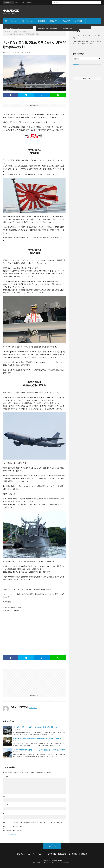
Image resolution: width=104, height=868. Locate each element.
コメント (5, 776)
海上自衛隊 (66, 21)
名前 (5, 797)
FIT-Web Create (48, 863)
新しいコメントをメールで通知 (13, 826)
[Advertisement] (34, 630)
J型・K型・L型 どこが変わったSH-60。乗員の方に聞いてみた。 (37, 727)
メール (5, 805)
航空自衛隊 (42, 21)
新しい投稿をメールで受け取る (13, 830)
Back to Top (52, 846)
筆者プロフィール (10, 21)
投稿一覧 (32, 707)
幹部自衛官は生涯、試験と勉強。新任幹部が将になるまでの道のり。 (38, 738)
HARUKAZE (11, 11)
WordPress (66, 863)
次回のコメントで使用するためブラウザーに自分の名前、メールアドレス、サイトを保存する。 (33, 823)
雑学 (30, 52)
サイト (5, 813)
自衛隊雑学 (79, 21)
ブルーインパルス (27, 21)
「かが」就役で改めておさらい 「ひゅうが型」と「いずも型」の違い (39, 750)
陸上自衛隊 (54, 21)
